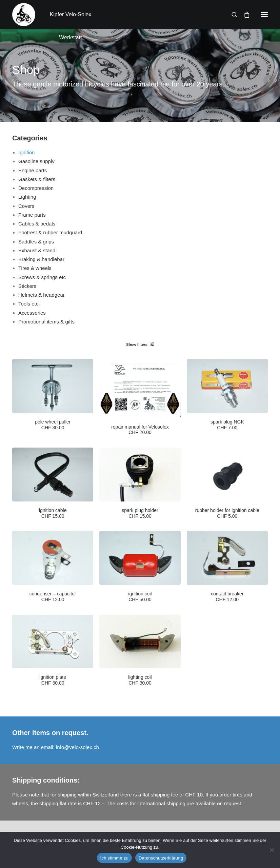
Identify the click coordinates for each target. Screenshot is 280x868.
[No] (272, 850)
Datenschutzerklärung (161, 858)
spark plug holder (140, 513)
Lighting (27, 197)
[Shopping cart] (244, 15)
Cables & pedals (37, 224)
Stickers (27, 286)
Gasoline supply (36, 161)
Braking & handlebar (41, 259)
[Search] (232, 15)
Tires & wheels (35, 268)
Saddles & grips (36, 242)
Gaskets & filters (37, 179)
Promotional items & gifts (46, 322)
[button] (264, 15)
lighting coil (140, 680)
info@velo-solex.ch (77, 747)
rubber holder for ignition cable (227, 513)
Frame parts (32, 215)
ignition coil (140, 597)
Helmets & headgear (42, 295)
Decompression (36, 188)
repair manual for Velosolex (140, 430)
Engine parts (33, 170)
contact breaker (227, 597)
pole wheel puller (53, 425)
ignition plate (53, 680)
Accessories (32, 313)
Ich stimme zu (114, 858)
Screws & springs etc (42, 277)
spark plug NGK (227, 425)
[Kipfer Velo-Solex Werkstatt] (24, 15)
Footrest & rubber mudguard (50, 232)
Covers (26, 206)
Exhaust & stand (37, 250)
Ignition (26, 152)
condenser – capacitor (53, 597)
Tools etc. (29, 304)
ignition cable (53, 513)
